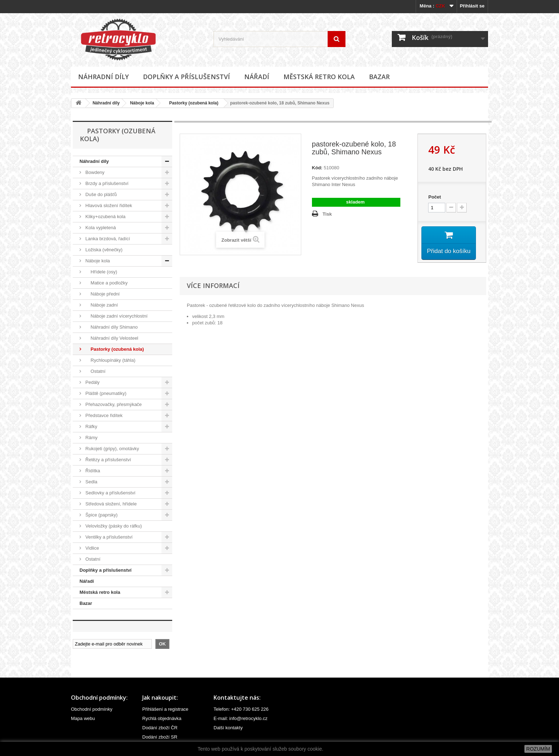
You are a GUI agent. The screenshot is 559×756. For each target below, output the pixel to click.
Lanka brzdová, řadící (107, 239)
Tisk (327, 214)
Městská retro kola (319, 77)
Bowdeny (94, 172)
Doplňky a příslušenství (186, 77)
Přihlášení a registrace (165, 709)
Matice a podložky (106, 283)
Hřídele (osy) (101, 272)
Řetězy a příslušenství (108, 460)
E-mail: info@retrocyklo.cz (240, 718)
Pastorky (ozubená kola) (191, 103)
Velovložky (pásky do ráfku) (113, 526)
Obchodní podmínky (92, 709)
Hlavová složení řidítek (108, 205)
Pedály (92, 382)
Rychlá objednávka (162, 718)
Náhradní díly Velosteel (111, 338)
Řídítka (92, 471)
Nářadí (257, 77)
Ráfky (91, 426)
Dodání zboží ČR (160, 728)
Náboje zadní (101, 305)
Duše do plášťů (101, 194)
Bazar (379, 77)
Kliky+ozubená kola (105, 217)
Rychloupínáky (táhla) (110, 360)
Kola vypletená (100, 228)
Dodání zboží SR (160, 737)
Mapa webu (83, 718)
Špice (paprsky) (101, 515)
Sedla (91, 482)
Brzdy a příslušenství (106, 183)
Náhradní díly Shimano (111, 327)
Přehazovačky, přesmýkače (113, 404)
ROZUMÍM (538, 749)
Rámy (91, 438)
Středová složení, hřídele (110, 504)
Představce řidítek (103, 415)
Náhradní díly (103, 77)
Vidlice (92, 548)
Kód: (317, 168)
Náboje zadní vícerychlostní (116, 316)
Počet (434, 197)
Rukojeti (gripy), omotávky (112, 449)
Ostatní (95, 371)
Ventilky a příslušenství (108, 537)
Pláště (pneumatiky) (105, 393)
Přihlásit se (472, 6)
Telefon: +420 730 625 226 (241, 709)
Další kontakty (228, 728)
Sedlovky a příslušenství (110, 493)
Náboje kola (142, 103)
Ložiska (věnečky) (103, 250)
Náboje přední (102, 294)
